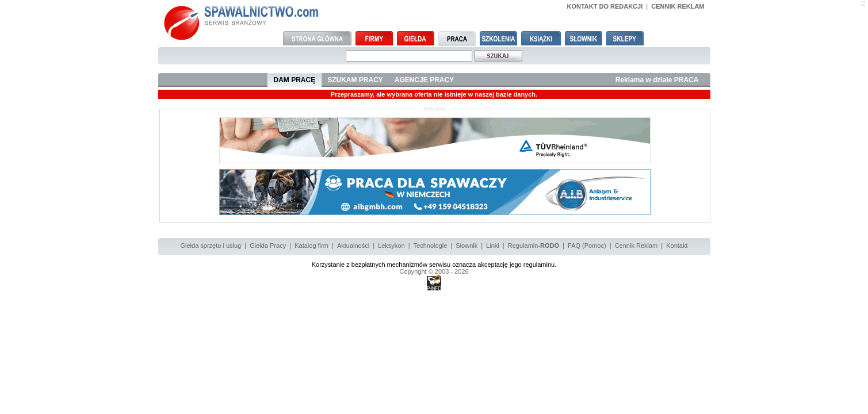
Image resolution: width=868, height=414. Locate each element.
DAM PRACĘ (295, 80)
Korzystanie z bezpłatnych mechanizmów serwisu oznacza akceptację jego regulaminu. (434, 264)
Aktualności (353, 246)
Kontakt (677, 246)
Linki (493, 246)
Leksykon (391, 246)
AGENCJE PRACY (424, 80)
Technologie (431, 246)
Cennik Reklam (636, 246)
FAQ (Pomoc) (587, 246)
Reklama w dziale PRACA (657, 80)
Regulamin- (534, 246)
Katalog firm (311, 246)
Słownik (466, 246)
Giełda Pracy (268, 246)
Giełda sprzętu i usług (211, 246)
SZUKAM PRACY (355, 80)
